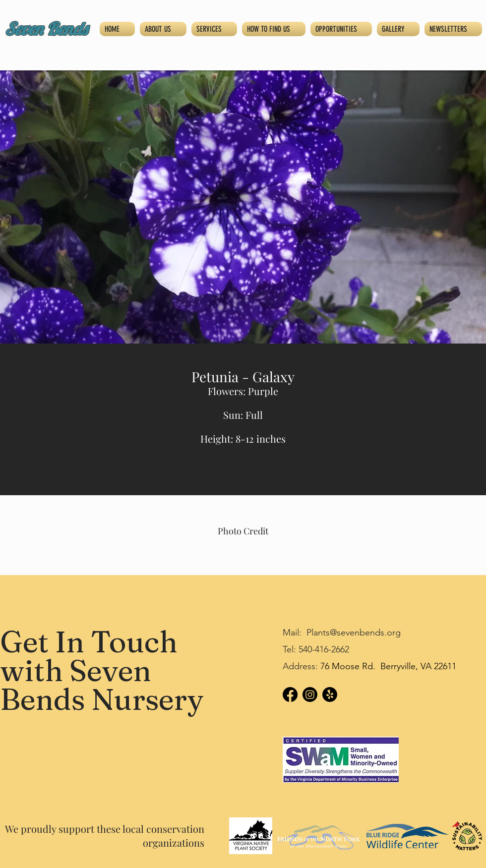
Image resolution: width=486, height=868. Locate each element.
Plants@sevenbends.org (354, 633)
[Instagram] (310, 694)
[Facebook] (290, 694)
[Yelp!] (330, 694)
